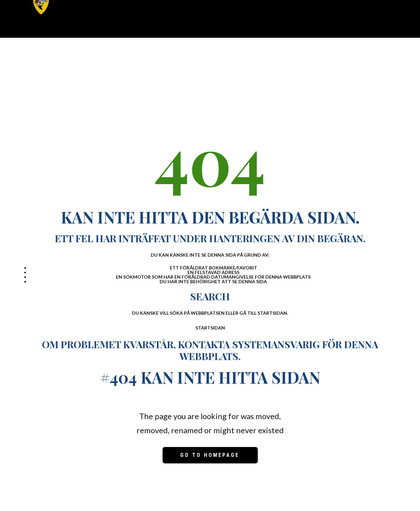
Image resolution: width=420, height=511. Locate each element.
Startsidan (210, 328)
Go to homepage (210, 455)
